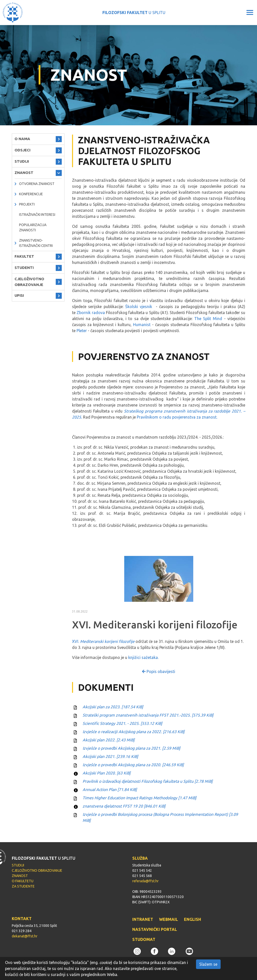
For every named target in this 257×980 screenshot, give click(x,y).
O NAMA (22, 139)
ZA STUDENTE (23, 886)
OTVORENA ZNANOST (37, 184)
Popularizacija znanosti (33, 227)
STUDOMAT (144, 939)
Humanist (142, 325)
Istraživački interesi (37, 215)
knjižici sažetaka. (143, 657)
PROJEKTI (27, 204)
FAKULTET (24, 256)
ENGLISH (192, 919)
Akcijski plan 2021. (110, 756)
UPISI (19, 295)
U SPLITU (134, 13)
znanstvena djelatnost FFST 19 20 (124, 806)
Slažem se (208, 964)
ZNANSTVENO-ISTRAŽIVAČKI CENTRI (36, 243)
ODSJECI (22, 150)
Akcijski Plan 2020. (107, 773)
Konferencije (31, 194)
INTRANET (143, 919)
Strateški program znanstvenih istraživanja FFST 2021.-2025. (148, 715)
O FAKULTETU (23, 881)
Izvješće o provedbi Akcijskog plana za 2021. (131, 748)
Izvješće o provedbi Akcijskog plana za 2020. (133, 765)
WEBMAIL (169, 919)
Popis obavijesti (159, 671)
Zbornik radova (91, 313)
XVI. (103, 641)
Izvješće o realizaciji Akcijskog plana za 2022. (134, 732)
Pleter (82, 331)
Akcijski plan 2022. (109, 740)
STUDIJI (22, 161)
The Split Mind (208, 319)
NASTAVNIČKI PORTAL (155, 929)
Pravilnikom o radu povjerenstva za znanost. (177, 417)
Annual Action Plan (110, 790)
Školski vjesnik (139, 307)
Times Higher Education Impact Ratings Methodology (139, 798)
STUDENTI (24, 268)
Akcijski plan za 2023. (113, 707)
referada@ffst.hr (145, 881)
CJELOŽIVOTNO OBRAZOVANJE (29, 282)
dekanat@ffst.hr (25, 936)
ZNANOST (24, 173)
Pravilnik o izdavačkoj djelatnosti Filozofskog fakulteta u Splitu (148, 781)
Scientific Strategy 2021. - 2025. (122, 723)
